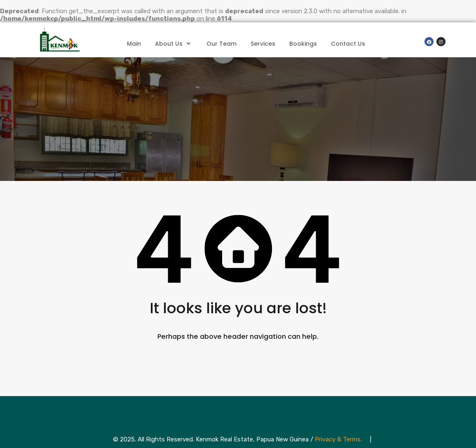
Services (263, 44)
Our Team (222, 44)
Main (134, 44)
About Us (174, 44)
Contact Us (348, 44)
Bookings (303, 44)
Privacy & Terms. (338, 439)
